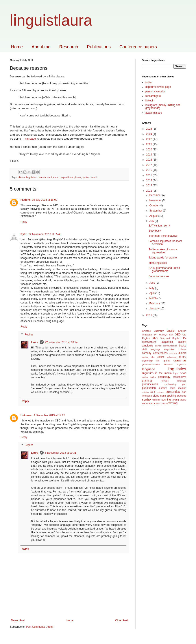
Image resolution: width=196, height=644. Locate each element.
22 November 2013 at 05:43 (45, 234)
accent (182, 342)
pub (184, 384)
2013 (150, 185)
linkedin (150, 101)
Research (69, 47)
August (154, 216)
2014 (150, 180)
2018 (150, 160)
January (154, 309)
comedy (147, 353)
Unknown (26, 415)
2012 (150, 191)
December (156, 195)
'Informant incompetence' (163, 236)
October (154, 206)
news (183, 373)
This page (30, 139)
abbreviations (149, 342)
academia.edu (154, 113)
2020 (150, 150)
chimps (182, 349)
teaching (166, 400)
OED (178, 335)
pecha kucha (149, 377)
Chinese (146, 331)
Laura (35, 342)
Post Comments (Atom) (40, 627)
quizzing (163, 388)
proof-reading (170, 384)
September (156, 211)
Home (17, 47)
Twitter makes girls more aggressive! (163, 251)
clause (21, 177)
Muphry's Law (166, 335)
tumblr (94, 177)
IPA (155, 335)
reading (182, 388)
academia (167, 342)
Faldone (26, 200)
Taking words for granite (163, 258)
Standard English (170, 338)
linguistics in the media (157, 373)
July (152, 221)
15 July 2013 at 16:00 (45, 200)
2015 (150, 175)
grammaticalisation (151, 364)
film (158, 361)
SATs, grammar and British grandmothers (164, 270)
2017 (150, 165)
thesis (183, 400)
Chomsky (159, 331)
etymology (147, 361)
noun (56, 177)
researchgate (153, 96)
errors (183, 357)
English (171, 331)
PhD (155, 338)
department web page (158, 87)
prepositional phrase (71, 177)
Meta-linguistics (158, 263)
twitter (149, 82)
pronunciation (150, 384)
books (183, 346)
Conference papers (138, 47)
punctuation (149, 388)
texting (175, 400)
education (172, 357)
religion (145, 392)
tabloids (156, 400)
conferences (160, 353)
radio (173, 388)
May (152, 288)
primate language (174, 381)
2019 (150, 155)
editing (161, 357)
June (153, 283)
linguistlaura (51, 20)
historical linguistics (175, 364)
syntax (86, 177)
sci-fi (153, 392)
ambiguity (148, 346)
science (161, 392)
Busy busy (155, 231)
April (152, 293)
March (153, 298)
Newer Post (18, 620)
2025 (150, 129)
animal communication (166, 346)
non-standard (45, 177)
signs (156, 396)
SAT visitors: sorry (159, 226)
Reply (24, 222)
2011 (150, 315)
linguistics (31, 177)
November (156, 200)
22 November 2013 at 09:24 (61, 342)
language (149, 369)
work (166, 403)
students (182, 396)
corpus (173, 353)
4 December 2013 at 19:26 (49, 415)
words (159, 403)
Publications (99, 47)
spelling (171, 396)
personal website (155, 92)
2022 (150, 139)
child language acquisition (159, 349)
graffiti (167, 361)
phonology (164, 377)
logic (176, 373)
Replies (29, 335)
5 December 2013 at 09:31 (61, 453)
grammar (180, 360)
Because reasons (159, 276)
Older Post (121, 620)
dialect (182, 353)
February (155, 303)
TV (184, 338)
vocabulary (148, 403)
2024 (150, 134)
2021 (150, 144)
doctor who (148, 357)
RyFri (24, 234)
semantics (173, 392)
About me (41, 47)
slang (163, 396)
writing (173, 403)
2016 (150, 170)
